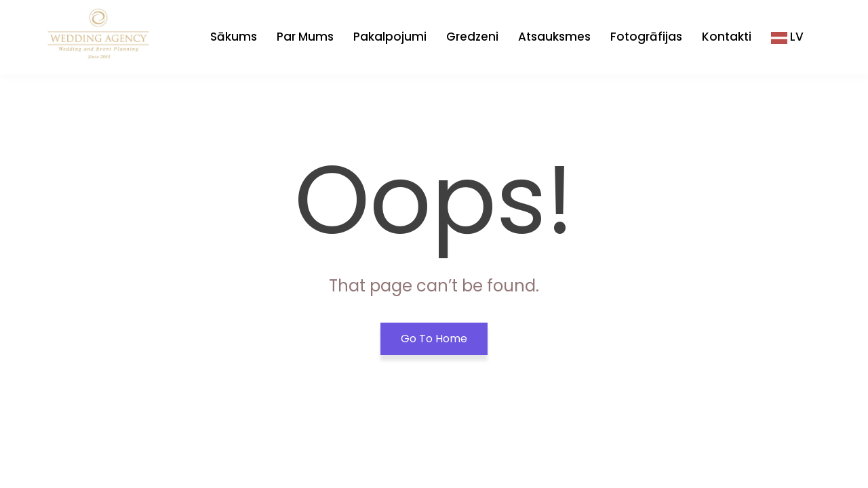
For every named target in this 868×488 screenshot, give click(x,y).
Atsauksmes (554, 37)
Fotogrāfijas (646, 37)
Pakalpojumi (390, 37)
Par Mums (305, 37)
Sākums (234, 37)
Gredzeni (472, 37)
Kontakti (727, 37)
